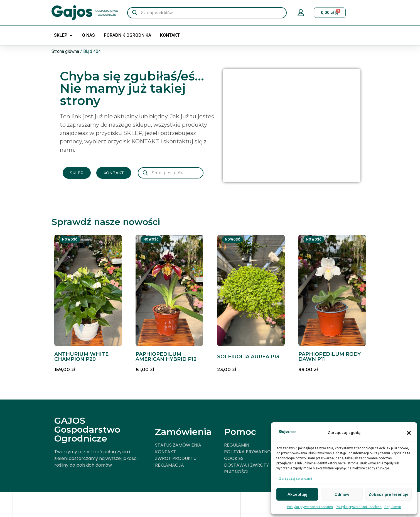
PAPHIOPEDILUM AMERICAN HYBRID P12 (166, 357)
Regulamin (393, 507)
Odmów (342, 494)
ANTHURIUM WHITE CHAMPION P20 (81, 357)
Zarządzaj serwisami (296, 479)
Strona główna (65, 51)
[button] (409, 433)
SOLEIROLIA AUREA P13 (248, 357)
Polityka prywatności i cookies (310, 507)
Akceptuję (297, 494)
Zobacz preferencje (389, 494)
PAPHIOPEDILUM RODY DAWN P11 (330, 357)
